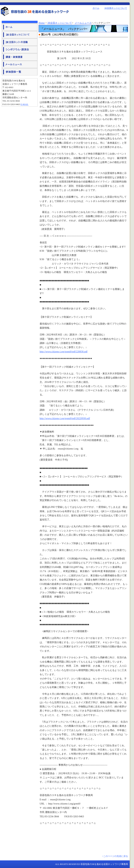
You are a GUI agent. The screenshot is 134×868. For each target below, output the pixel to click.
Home (42, 23)
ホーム (96, 8)
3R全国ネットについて (116, 8)
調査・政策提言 (20, 57)
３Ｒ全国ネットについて (20, 34)
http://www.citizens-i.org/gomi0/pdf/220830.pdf (64, 352)
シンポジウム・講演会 (20, 49)
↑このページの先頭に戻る (115, 856)
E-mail (24, 104)
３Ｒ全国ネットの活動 (20, 42)
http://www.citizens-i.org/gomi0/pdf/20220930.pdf (65, 418)
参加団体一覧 (20, 72)
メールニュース (83, 23)
